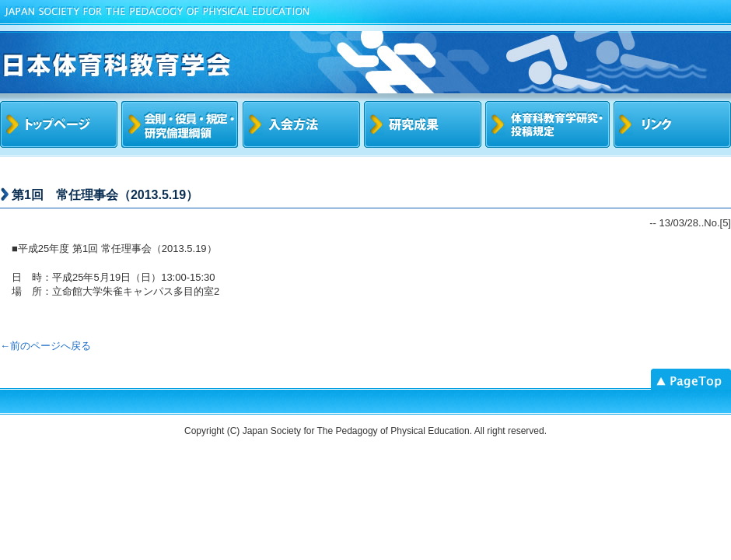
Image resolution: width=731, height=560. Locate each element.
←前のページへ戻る (45, 346)
